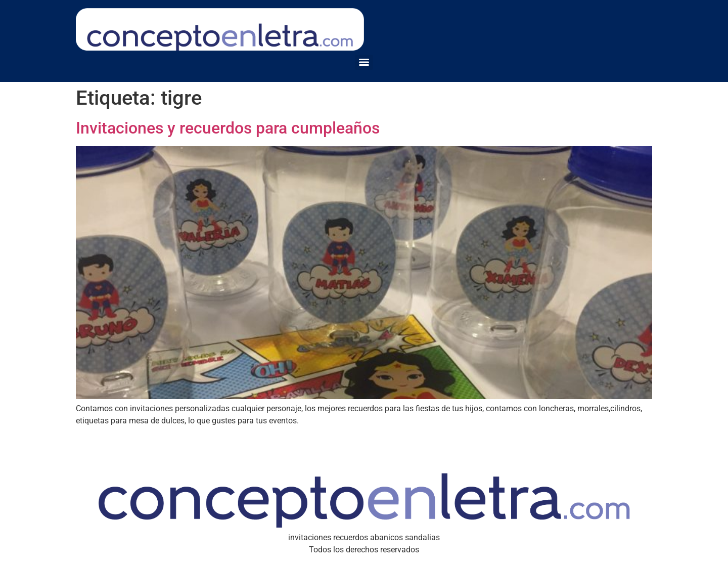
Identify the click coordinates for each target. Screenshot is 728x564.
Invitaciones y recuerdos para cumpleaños (228, 128)
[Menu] (364, 62)
